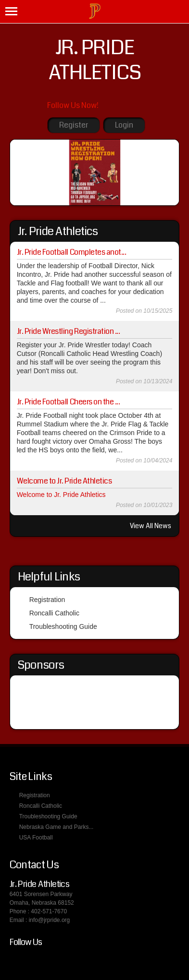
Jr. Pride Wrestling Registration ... (69, 331)
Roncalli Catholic (54, 613)
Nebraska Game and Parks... (57, 827)
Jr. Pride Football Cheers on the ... (69, 402)
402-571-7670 (49, 911)
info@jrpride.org (50, 920)
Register (74, 125)
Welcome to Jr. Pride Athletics (64, 481)
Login (124, 125)
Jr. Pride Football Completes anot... (72, 252)
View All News (151, 526)
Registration (47, 600)
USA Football (36, 838)
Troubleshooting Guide (63, 626)
